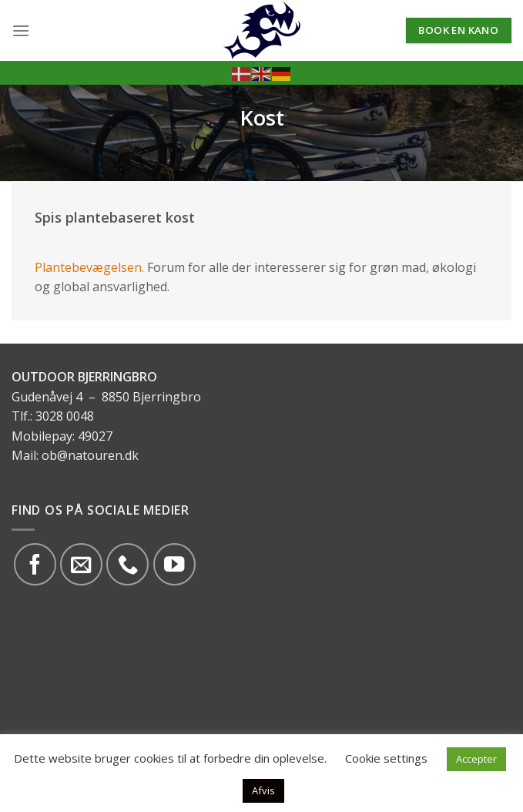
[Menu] (21, 30)
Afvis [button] (263, 790)
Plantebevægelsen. (89, 267)
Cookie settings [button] (386, 758)
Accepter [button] (476, 759)
